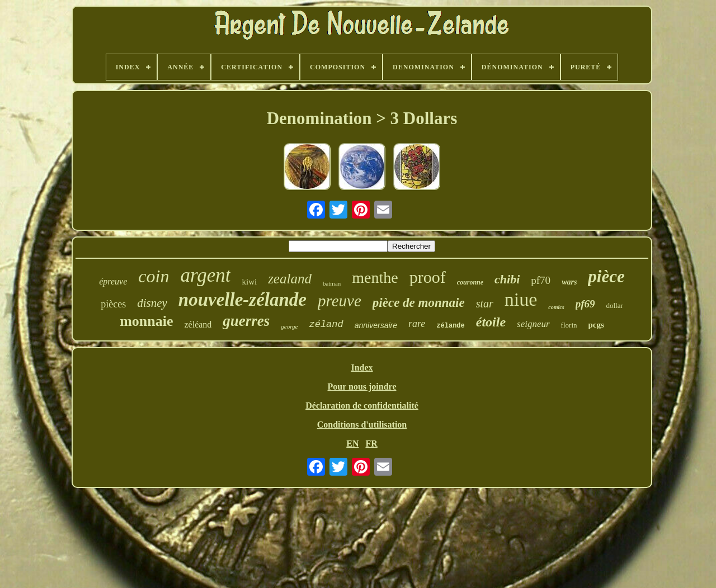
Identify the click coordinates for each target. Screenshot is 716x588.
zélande (450, 326)
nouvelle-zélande (242, 300)
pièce (606, 276)
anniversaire (376, 325)
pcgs (596, 325)
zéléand (198, 324)
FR (371, 444)
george (289, 326)
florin (569, 325)
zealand (290, 279)
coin (154, 276)
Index (362, 367)
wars (569, 282)
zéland (326, 324)
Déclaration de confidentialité (362, 406)
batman (332, 283)
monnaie (146, 321)
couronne (470, 282)
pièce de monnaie (419, 303)
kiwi (249, 282)
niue (521, 299)
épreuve (113, 281)
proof (428, 277)
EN (352, 444)
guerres (246, 321)
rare (417, 324)
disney (152, 303)
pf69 (585, 304)
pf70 (541, 280)
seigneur (533, 324)
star (485, 304)
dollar (614, 305)
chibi (507, 279)
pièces (113, 304)
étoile (491, 322)
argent (205, 275)
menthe (375, 278)
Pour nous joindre (362, 387)
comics (556, 307)
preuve (340, 301)
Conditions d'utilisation (362, 425)
